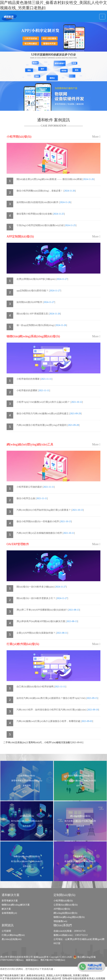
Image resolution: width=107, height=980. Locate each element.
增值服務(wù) (60, 921)
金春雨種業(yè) (9, 913)
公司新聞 (6, 931)
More (96, 137)
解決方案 (6, 909)
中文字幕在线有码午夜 (12, 978)
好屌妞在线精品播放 (34, 978)
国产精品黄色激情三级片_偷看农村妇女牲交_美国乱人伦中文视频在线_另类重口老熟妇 (45, 975)
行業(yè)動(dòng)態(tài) (13, 935)
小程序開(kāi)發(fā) (63, 901)
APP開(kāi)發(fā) (62, 909)
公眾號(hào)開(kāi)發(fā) (66, 905)
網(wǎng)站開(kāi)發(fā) (65, 913)
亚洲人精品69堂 (53, 978)
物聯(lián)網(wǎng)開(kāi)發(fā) (69, 917)
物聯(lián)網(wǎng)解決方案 (16, 905)
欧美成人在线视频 (96, 978)
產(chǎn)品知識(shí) (11, 939)
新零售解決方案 (10, 901)
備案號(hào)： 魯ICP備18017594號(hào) (45, 960)
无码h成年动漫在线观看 (74, 978)
